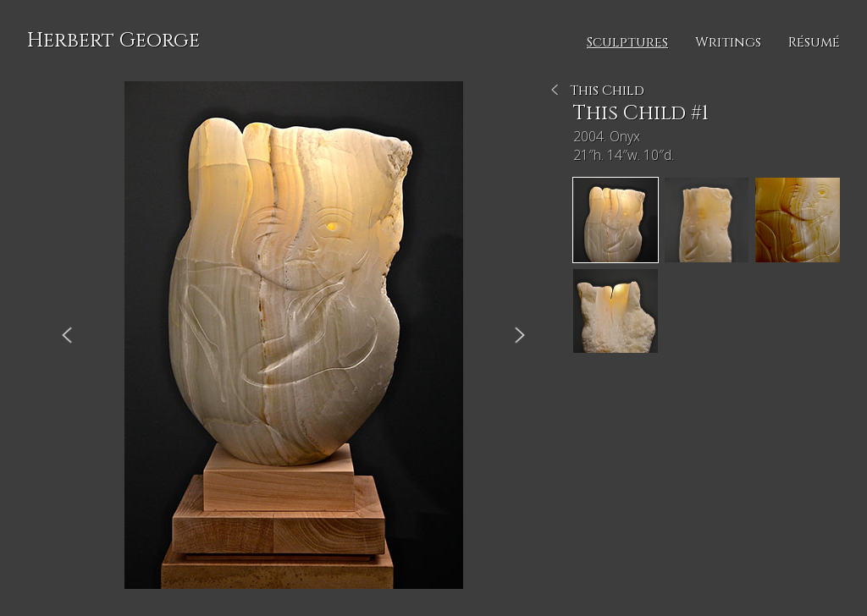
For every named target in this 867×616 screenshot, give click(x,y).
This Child (607, 91)
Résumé (814, 42)
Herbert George (113, 41)
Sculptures (627, 42)
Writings (728, 42)
